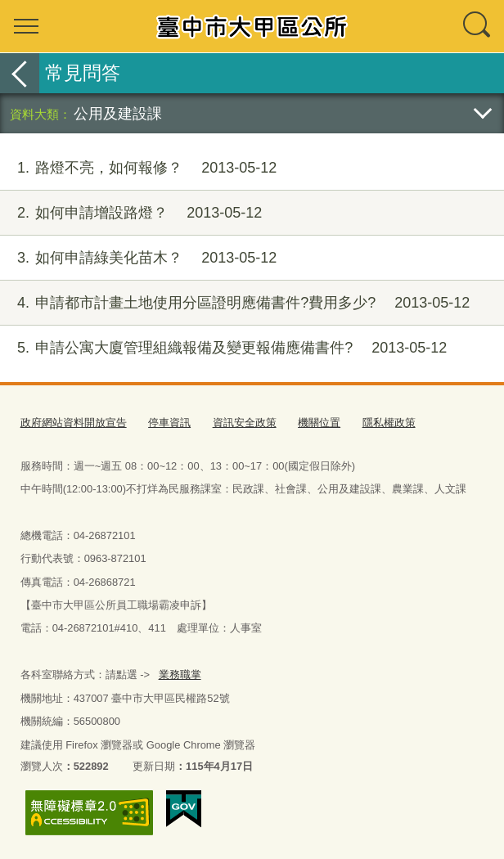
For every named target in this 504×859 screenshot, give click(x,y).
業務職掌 (179, 674)
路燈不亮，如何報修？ (138, 168)
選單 (26, 26)
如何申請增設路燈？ (131, 213)
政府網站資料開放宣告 (74, 423)
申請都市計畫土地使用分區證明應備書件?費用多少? (235, 303)
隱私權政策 (389, 423)
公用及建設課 (118, 113)
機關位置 (319, 423)
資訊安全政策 (245, 423)
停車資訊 (169, 423)
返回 (20, 73)
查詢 (478, 26)
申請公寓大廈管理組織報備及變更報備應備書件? (223, 348)
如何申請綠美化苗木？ (138, 258)
